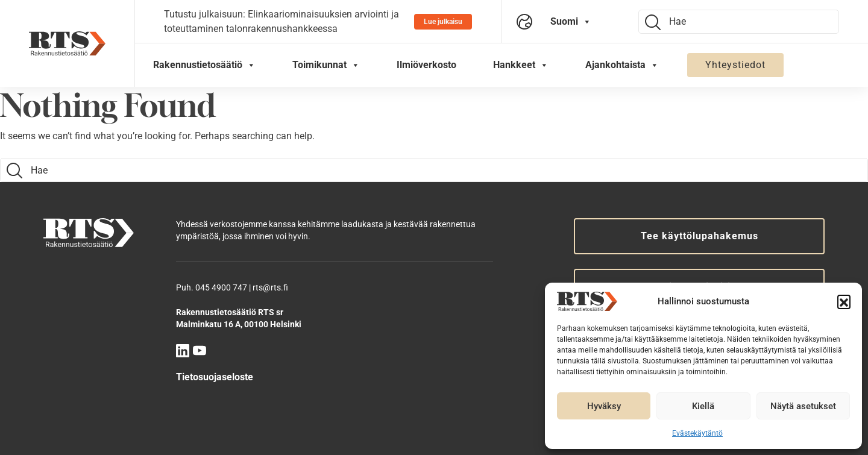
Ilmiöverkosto (426, 65)
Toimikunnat (326, 65)
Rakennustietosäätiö (204, 65)
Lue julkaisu (443, 22)
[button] (844, 301)
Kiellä (703, 406)
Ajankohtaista (622, 65)
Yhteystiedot (735, 65)
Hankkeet (521, 65)
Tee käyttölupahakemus (700, 236)
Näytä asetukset (803, 406)
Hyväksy (604, 406)
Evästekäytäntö (697, 433)
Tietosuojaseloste (215, 377)
